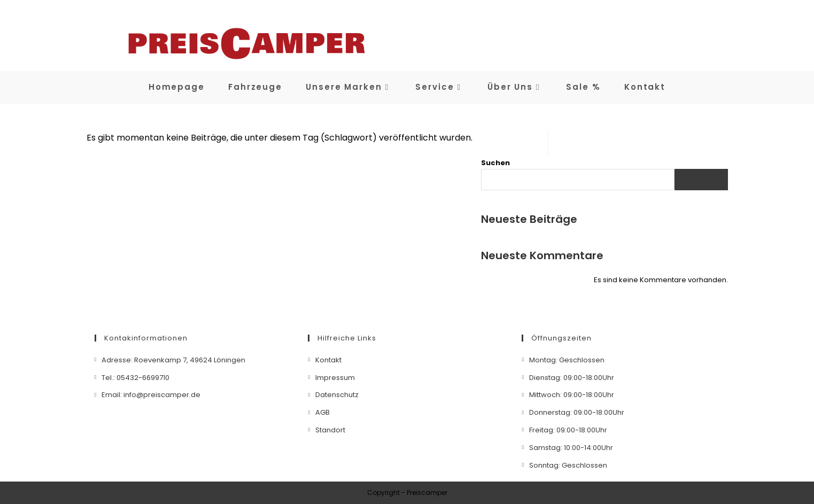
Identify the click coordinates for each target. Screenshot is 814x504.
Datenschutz (337, 395)
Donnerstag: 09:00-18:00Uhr (577, 412)
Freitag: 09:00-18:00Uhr (568, 430)
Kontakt (328, 360)
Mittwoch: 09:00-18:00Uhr (572, 395)
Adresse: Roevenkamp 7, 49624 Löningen (173, 360)
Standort (330, 430)
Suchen (495, 163)
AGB (323, 412)
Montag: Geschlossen (567, 360)
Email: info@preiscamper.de (151, 395)
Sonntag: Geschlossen (568, 465)
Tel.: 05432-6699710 (135, 378)
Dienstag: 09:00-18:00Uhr (572, 378)
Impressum (335, 378)
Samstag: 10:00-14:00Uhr (571, 448)
